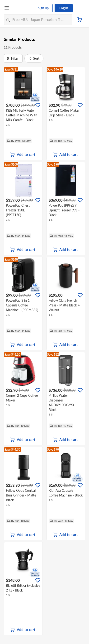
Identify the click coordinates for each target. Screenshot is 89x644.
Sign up (43, 8)
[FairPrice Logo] (22, 8)
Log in (64, 8)
